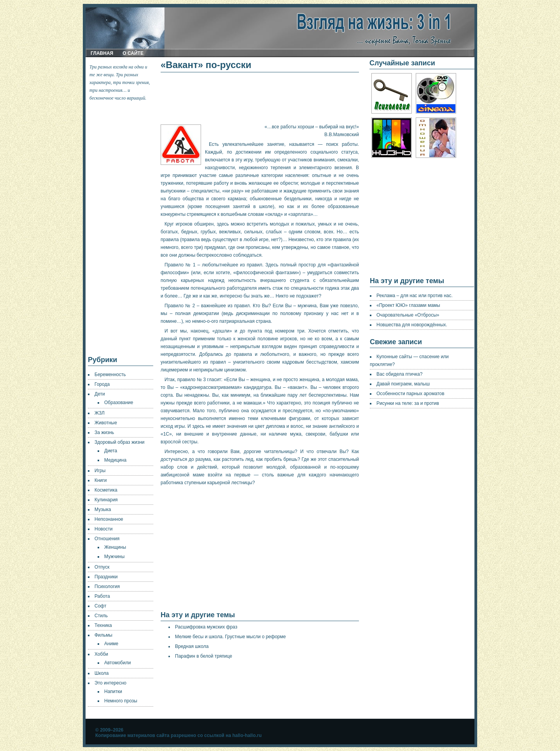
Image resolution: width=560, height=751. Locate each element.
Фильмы (103, 635)
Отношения (107, 539)
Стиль (101, 616)
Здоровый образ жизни (119, 442)
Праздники (106, 577)
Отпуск (102, 567)
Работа (102, 596)
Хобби (101, 654)
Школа (101, 673)
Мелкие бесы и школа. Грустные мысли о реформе (230, 637)
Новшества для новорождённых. (412, 325)
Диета (111, 451)
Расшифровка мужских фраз (206, 627)
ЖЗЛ (100, 413)
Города (102, 384)
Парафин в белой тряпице (204, 656)
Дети (100, 394)
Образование (119, 403)
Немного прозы (121, 701)
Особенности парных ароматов (410, 394)
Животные (106, 423)
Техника (103, 625)
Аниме (111, 644)
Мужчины (114, 557)
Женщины (115, 547)
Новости (103, 529)
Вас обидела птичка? (399, 374)
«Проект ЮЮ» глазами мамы (408, 305)
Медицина (115, 460)
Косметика (106, 490)
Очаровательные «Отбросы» (408, 315)
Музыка (103, 509)
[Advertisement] (121, 229)
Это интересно (110, 683)
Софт (100, 606)
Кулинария (106, 500)
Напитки (113, 691)
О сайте (133, 53)
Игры (100, 471)
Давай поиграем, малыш (403, 384)
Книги (101, 480)
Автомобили (117, 663)
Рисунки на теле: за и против (408, 403)
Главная (102, 53)
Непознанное (109, 519)
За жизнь (104, 432)
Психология (107, 586)
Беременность (110, 375)
